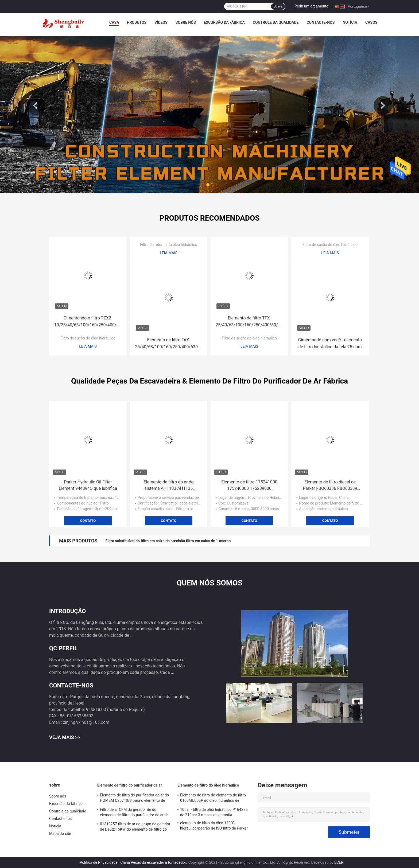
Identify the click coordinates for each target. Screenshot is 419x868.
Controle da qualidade (276, 22)
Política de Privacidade (99, 862)
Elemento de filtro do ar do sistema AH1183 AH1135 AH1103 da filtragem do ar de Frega (169, 486)
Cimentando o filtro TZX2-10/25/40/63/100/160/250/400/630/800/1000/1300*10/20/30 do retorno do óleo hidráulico (89, 322)
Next (383, 105)
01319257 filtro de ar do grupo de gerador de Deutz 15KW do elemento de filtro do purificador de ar (135, 827)
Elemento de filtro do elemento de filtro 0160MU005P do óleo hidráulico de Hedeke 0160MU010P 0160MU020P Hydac (213, 799)
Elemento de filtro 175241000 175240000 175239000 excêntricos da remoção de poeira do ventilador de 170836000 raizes (249, 486)
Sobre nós (186, 22)
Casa (114, 22)
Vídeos (161, 22)
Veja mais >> (65, 737)
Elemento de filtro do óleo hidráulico (208, 785)
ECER (339, 862)
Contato (88, 521)
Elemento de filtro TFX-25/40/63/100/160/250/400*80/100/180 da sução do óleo (251, 322)
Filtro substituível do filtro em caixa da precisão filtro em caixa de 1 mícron (168, 541)
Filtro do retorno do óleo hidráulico (169, 245)
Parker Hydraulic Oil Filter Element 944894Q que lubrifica (88, 485)
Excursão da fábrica (224, 22)
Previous (36, 105)
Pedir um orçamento (311, 6)
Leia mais (88, 346)
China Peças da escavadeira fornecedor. (154, 862)
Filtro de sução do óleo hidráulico (88, 338)
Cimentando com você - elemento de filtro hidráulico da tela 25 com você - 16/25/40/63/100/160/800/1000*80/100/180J (331, 344)
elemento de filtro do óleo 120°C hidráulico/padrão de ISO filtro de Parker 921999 (214, 826)
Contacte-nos (321, 22)
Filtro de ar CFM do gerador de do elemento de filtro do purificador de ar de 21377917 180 (134, 813)
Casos (371, 22)
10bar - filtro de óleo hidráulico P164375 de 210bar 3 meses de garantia (214, 812)
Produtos (137, 22)
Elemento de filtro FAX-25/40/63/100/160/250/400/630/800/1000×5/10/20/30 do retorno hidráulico (170, 344)
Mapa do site (60, 834)
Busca (278, 6)
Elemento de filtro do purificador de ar (130, 785)
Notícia (350, 22)
